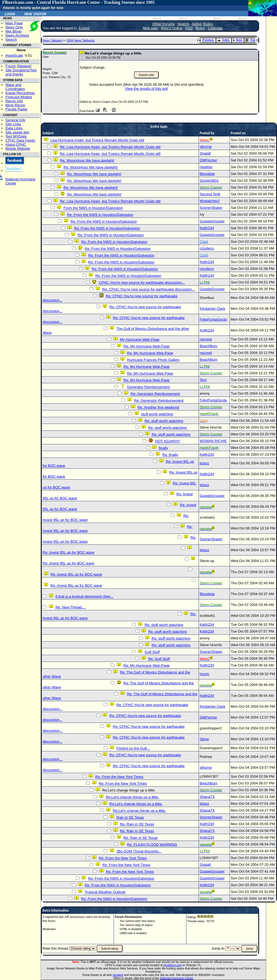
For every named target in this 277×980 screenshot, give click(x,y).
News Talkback (53, 40)
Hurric (205, 674)
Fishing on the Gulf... (133, 748)
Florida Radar (16, 109)
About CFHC (16, 144)
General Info (15, 120)
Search (11, 39)
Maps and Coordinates (15, 87)
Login (10, 14)
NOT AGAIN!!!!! (168, 441)
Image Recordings (20, 93)
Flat (250, 40)
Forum (11, 66)
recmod (206, 339)
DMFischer (208, 160)
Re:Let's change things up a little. (132, 797)
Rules (200, 28)
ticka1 (204, 463)
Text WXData (16, 136)
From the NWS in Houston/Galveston (93, 208)
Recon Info (14, 101)
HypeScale (14, 55)
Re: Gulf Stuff (159, 659)
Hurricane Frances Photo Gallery (153, 360)
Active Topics (202, 24)
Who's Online (172, 28)
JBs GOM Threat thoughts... (139, 851)
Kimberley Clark (212, 309)
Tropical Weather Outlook (105, 892)
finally (163, 448)
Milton (157, 19)
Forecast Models (19, 97)
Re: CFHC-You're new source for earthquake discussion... (149, 289)
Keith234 (207, 228)
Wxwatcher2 (210, 201)
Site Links (13, 124)
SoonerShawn (211, 208)
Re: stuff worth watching (164, 421)
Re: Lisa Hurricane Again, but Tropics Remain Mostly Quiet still (110, 147)
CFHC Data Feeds (20, 140)
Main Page (14, 23)
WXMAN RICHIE (213, 441)
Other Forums (163, 24)
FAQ (189, 28)
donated (118, 975)
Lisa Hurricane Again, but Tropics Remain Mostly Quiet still (97, 140)
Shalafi (205, 153)
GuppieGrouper (212, 221)
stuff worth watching (157, 414)
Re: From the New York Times (119, 777)
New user (150, 28)
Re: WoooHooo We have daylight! (87, 160)
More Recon (15, 105)
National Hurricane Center (177, 978)
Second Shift (210, 194)
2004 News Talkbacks (81, 40)
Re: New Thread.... (71, 607)
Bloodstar (207, 174)
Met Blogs (13, 31)
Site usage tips (17, 132)
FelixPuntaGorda (213, 319)
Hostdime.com (173, 965)
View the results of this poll (147, 89)
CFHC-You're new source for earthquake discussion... (142, 282)
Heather (206, 167)
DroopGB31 (209, 181)
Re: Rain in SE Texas (137, 824)
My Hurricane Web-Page (140, 339)
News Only (14, 27)
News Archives (17, 35)
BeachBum (208, 346)
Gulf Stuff (152, 652)
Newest (24, 66)
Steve (204, 739)
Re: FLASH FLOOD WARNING (152, 845)
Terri (203, 380)
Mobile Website (18, 149)
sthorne (206, 147)
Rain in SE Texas (130, 817)
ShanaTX (207, 797)
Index (223, 40)
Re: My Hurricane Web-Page (147, 346)
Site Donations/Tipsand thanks (21, 72)
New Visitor (35, 14)
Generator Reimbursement (148, 387)
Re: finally (170, 455)
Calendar (215, 28)
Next (238, 40)
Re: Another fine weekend (158, 407)
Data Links (14, 128)
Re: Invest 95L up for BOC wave (69, 552)
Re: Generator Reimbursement (155, 394)
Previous (206, 40)
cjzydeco (207, 248)
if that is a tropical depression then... (84, 596)
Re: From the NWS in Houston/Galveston (100, 215)
